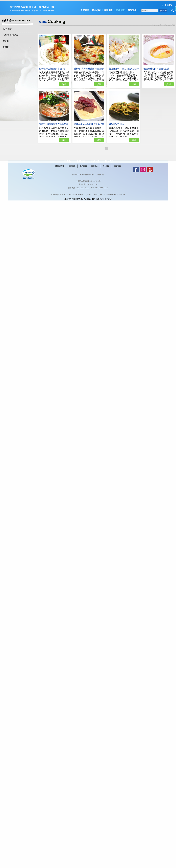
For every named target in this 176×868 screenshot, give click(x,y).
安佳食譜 (120, 9)
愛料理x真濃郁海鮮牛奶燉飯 (56, 66)
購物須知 (97, 9)
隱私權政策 (65, 172)
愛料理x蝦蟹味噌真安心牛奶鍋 (57, 121)
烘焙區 (10, 40)
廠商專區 (78, 172)
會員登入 (169, 4)
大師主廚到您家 (14, 34)
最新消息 (108, 9)
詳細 (68, 81)
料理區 (10, 46)
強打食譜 (11, 28)
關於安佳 (132, 9)
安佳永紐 (157, 24)
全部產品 (85, 9)
